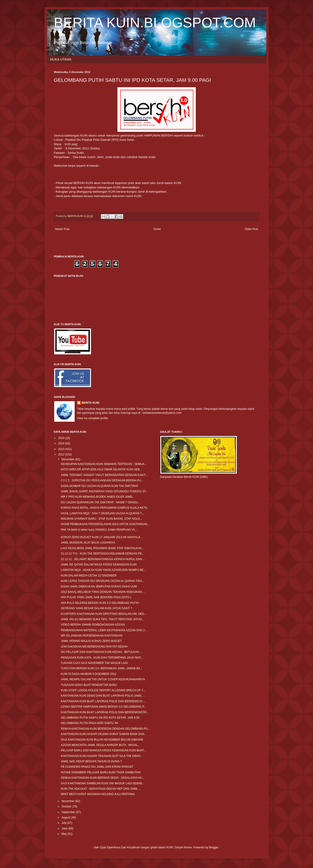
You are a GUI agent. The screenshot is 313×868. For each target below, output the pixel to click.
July (64, 823)
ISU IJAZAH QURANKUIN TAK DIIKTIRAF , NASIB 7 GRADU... (100, 502)
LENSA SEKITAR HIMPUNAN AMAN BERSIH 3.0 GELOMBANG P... (103, 707)
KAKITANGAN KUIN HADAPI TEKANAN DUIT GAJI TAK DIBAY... (102, 756)
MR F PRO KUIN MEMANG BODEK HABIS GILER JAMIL (97, 497)
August (66, 818)
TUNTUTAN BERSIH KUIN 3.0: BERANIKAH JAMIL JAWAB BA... (102, 668)
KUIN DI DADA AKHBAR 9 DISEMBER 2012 (88, 674)
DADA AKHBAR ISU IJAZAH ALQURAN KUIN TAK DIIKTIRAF (99, 486)
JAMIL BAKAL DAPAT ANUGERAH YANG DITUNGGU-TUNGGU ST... (104, 491)
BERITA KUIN (91, 403)
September (69, 812)
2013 (62, 449)
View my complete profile (93, 418)
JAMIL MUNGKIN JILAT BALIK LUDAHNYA (88, 543)
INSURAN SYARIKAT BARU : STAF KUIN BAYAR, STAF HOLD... (101, 519)
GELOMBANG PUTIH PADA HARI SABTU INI (89, 723)
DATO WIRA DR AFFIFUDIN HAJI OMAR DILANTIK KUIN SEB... (101, 469)
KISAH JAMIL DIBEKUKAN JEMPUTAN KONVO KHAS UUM (99, 587)
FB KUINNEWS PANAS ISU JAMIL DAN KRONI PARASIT (97, 767)
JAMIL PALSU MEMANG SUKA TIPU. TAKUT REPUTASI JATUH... (102, 619)
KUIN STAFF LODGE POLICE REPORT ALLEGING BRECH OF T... (103, 690)
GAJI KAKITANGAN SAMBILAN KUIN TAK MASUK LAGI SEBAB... (102, 783)
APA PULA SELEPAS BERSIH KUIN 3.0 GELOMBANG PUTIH (100, 603)
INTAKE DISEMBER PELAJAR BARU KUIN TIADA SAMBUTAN (100, 772)
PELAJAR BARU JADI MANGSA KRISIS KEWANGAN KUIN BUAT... (103, 750)
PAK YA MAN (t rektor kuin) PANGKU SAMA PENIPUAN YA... (99, 530)
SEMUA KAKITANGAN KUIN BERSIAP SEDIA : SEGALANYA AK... (102, 778)
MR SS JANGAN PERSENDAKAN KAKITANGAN (91, 636)
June (65, 828)
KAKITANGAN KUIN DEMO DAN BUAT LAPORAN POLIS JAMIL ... (103, 696)
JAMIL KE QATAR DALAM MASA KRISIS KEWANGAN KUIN (99, 565)
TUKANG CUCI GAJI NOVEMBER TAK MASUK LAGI (94, 663)
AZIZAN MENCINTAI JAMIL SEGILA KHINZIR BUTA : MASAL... (100, 745)
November (68, 801)
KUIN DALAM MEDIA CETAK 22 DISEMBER (89, 576)
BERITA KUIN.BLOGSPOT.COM (155, 23)
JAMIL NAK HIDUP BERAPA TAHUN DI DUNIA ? (91, 761)
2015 (62, 438)
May (64, 834)
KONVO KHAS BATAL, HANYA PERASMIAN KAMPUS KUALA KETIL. (104, 508)
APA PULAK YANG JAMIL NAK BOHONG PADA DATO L (96, 597)
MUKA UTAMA (61, 59)
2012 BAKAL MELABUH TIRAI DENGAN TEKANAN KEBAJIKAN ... (103, 592)
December (68, 459)
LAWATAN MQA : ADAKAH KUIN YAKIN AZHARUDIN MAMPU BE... (103, 570)
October (67, 807)
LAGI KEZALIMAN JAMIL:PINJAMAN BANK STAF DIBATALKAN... (102, 548)
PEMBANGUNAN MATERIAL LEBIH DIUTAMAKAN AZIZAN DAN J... (104, 630)
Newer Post (62, 229)
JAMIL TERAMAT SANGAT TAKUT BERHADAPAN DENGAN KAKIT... (104, 475)
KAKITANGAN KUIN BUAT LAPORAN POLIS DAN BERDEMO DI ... (103, 701)
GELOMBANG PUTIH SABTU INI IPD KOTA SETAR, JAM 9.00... (101, 718)
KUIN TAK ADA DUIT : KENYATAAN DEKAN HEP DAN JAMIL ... (101, 789)
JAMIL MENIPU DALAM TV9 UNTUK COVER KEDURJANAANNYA (103, 679)
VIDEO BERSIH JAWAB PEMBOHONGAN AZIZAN (93, 625)
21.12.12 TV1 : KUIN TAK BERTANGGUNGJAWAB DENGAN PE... (102, 554)
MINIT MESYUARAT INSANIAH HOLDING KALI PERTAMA (98, 794)
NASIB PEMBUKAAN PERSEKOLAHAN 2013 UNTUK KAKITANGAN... (105, 524)
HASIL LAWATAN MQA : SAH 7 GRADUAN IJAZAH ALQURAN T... (102, 513)
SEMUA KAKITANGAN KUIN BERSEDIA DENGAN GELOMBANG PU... (105, 729)
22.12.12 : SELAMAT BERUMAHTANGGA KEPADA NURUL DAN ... (103, 559)
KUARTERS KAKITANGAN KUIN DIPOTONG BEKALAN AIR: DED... (104, 614)
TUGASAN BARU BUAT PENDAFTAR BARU (89, 685)
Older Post (251, 229)
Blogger (214, 847)
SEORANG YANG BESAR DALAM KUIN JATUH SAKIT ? (96, 608)
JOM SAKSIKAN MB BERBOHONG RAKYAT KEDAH (94, 647)
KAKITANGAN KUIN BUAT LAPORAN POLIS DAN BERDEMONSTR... (105, 712)
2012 (62, 454)
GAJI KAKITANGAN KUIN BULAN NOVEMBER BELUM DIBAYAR (102, 740)
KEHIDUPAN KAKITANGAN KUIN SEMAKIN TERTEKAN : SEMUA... (104, 464)
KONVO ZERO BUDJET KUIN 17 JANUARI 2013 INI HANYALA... (102, 537)
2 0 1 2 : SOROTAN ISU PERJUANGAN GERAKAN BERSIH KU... (102, 480)
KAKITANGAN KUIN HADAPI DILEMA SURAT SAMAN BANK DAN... (104, 734)
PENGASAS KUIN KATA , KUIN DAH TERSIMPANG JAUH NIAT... (102, 658)
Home (157, 229)
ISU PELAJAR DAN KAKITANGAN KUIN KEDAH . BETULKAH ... (101, 652)
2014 (62, 443)
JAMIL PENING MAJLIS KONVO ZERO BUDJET (91, 641)
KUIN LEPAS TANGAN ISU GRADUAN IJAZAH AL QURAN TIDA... (102, 581)
